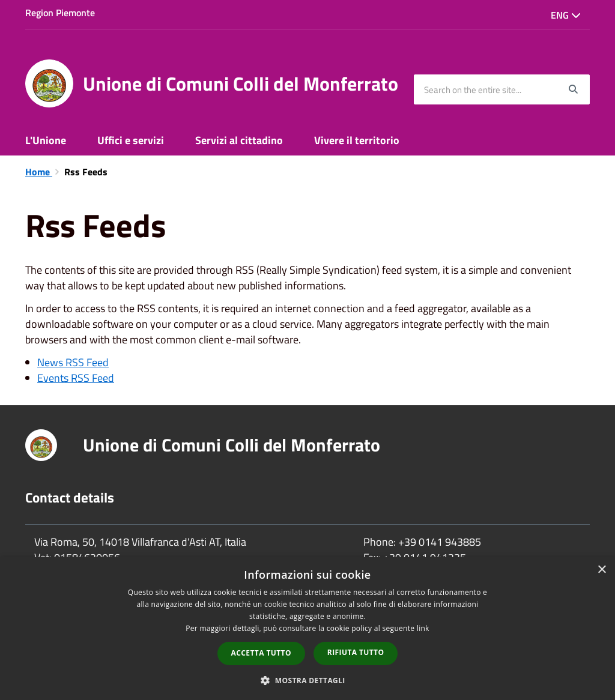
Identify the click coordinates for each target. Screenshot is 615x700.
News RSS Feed (73, 362)
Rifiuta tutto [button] (356, 652)
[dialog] (307, 629)
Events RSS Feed (76, 378)
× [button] (601, 570)
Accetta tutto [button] (261, 653)
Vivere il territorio (357, 140)
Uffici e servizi (131, 140)
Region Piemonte (60, 13)
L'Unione (46, 140)
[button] (307, 680)
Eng (566, 15)
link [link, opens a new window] (423, 628)
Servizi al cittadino (239, 140)
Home (39, 172)
